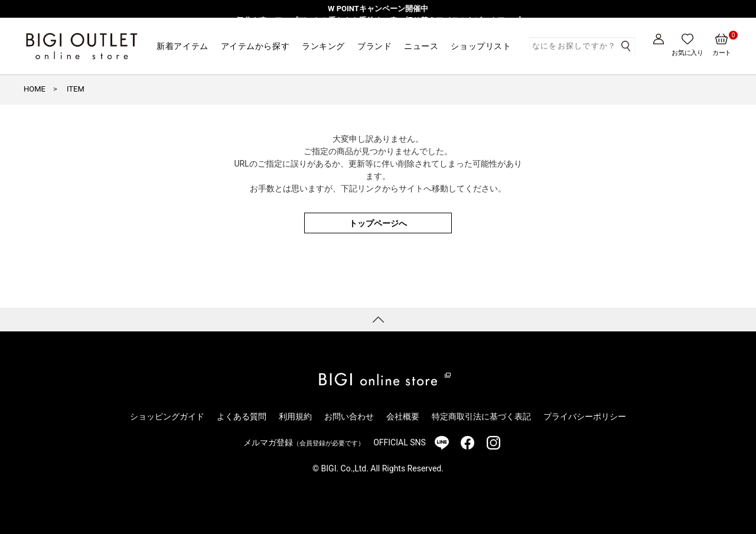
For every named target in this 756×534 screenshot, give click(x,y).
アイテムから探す (255, 46)
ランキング (323, 46)
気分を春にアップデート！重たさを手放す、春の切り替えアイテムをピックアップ (378, 20)
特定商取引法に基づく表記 (481, 416)
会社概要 (403, 416)
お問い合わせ (349, 416)
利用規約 (295, 416)
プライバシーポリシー (585, 416)
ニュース (421, 46)
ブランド (374, 46)
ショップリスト (481, 46)
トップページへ (378, 223)
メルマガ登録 (304, 442)
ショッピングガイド (167, 416)
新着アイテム (182, 46)
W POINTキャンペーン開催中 (378, 9)
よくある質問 (242, 416)
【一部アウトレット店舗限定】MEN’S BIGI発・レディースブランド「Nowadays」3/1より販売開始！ (378, 32)
